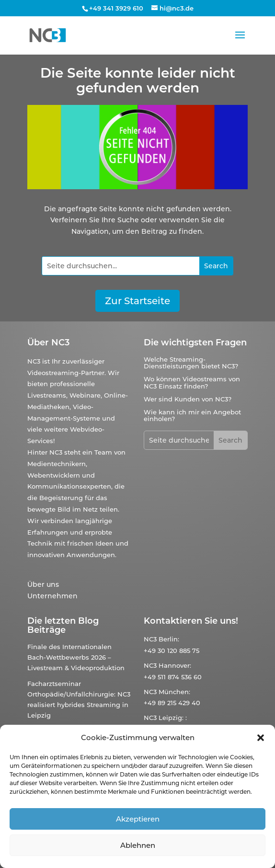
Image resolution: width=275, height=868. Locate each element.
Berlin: (169, 639)
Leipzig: (171, 718)
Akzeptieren (138, 819)
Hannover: (175, 665)
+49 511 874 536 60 (173, 677)
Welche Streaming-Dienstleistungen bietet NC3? (191, 363)
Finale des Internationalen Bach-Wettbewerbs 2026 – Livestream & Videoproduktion (76, 657)
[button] (261, 738)
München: (174, 692)
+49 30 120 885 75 (172, 651)
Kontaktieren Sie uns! (191, 621)
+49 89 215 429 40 (172, 703)
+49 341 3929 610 (116, 8)
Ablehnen (138, 845)
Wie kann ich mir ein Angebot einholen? (192, 415)
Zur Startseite (137, 301)
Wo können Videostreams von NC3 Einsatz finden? (192, 382)
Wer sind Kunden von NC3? (188, 399)
